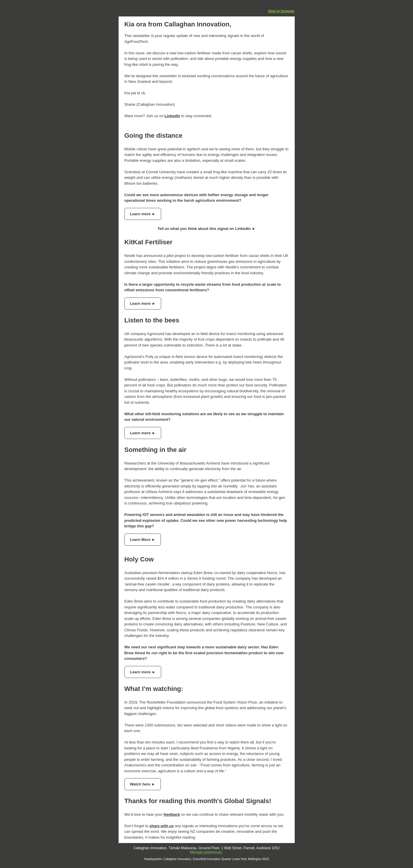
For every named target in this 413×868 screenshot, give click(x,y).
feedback (172, 814)
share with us (162, 826)
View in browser (281, 11)
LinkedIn (172, 116)
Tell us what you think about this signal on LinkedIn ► (206, 229)
